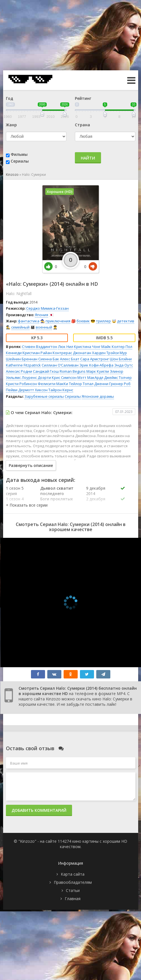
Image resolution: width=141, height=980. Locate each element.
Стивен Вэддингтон (40, 347)
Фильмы (19, 154)
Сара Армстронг (95, 359)
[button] (27, 505)
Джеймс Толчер (118, 377)
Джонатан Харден (89, 353)
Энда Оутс (124, 365)
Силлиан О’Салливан (60, 365)
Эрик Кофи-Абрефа (96, 365)
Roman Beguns (73, 371)
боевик (83, 321)
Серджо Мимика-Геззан (47, 308)
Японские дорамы (98, 396)
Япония (42, 315)
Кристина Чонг (87, 347)
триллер (103, 321)
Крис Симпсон (64, 377)
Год (10, 98)
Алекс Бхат (70, 359)
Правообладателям (73, 882)
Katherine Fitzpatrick (23, 365)
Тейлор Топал (81, 384)
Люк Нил (66, 347)
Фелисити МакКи (53, 384)
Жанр (11, 125)
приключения (58, 321)
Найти (88, 158)
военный (44, 327)
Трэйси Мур (117, 353)
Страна (82, 125)
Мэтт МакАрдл (90, 377)
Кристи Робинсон (21, 384)
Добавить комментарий (39, 810)
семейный (20, 327)
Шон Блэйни (121, 359)
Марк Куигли (98, 371)
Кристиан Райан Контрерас (47, 353)
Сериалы (20, 161)
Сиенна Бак (49, 359)
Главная (73, 899)
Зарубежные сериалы (44, 396)
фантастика (29, 321)
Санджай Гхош (46, 371)
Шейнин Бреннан (22, 359)
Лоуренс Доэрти (36, 377)
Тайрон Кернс (61, 390)
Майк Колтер (113, 347)
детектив (126, 321)
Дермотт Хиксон (33, 390)
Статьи (73, 890)
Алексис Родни (19, 371)
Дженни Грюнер (109, 384)
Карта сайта (73, 874)
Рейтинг (83, 98)
